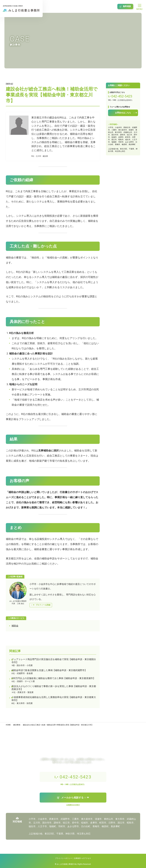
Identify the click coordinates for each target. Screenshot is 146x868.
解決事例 (17, 725)
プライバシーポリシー (64, 858)
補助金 (15, 627)
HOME (8, 725)
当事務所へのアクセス (82, 858)
